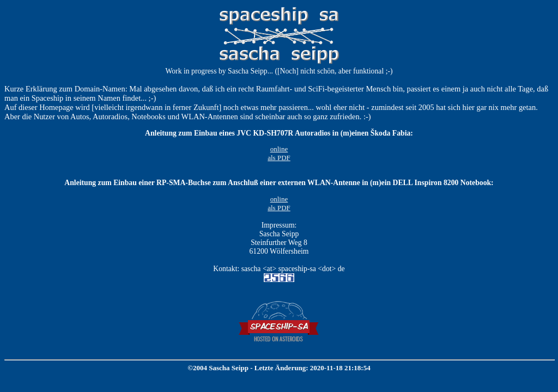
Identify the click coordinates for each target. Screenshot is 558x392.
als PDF (279, 158)
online (279, 149)
